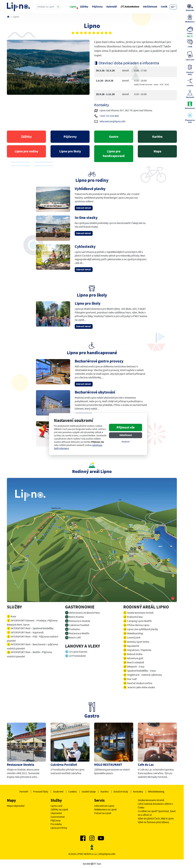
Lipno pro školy (70, 151)
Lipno (73, 7)
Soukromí (58, 792)
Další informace (61, 448)
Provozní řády (41, 792)
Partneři (24, 792)
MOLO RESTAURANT (108, 765)
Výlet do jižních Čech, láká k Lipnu (156, 818)
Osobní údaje (89, 792)
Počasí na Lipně (103, 813)
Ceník (164, 7)
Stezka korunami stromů (151, 800)
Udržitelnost (150, 7)
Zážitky (84, 7)
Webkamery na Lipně (105, 809)
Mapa (157, 151)
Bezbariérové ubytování (95, 392)
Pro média (56, 824)
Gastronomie (58, 817)
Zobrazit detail (84, 208)
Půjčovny (97, 7)
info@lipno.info (107, 854)
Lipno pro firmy (59, 828)
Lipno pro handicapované (114, 154)
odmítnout (97, 445)
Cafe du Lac (146, 765)
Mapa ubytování (16, 806)
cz (172, 7)
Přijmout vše (126, 428)
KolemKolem (130, 7)
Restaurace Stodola (21, 765)
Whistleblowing (156, 792)
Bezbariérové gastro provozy (99, 361)
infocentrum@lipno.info (112, 121)
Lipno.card (56, 806)
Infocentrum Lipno (104, 806)
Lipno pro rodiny (26, 151)
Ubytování (56, 813)
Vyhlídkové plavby (90, 189)
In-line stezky (86, 218)
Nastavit (126, 442)
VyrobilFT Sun (92, 864)
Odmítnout (126, 435)
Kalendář (112, 7)
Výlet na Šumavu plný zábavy (153, 822)
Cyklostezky (85, 247)
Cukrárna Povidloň (64, 765)
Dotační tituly (121, 792)
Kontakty (138, 792)
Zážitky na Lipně (59, 809)
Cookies (73, 792)
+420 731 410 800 (109, 116)
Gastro (114, 137)
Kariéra (157, 137)
